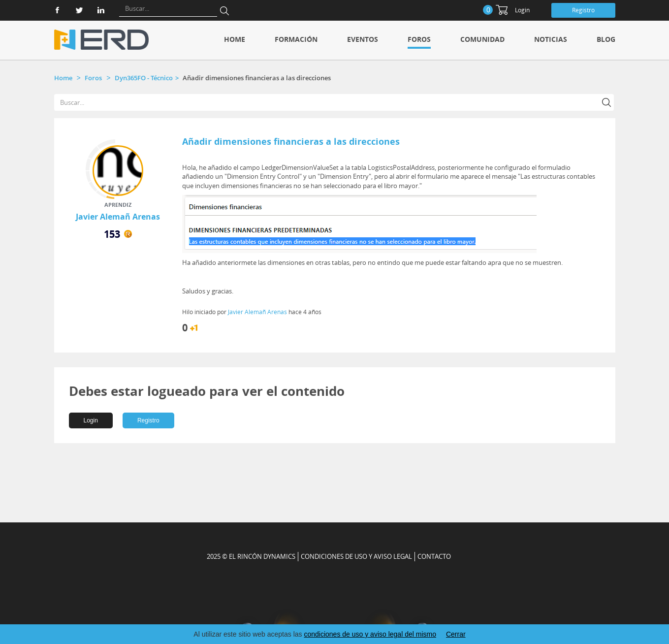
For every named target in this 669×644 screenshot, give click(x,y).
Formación (296, 39)
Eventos (363, 39)
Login (522, 10)
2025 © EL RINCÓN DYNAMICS (251, 556)
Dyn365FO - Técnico (144, 78)
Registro (583, 10)
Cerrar (456, 634)
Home (235, 39)
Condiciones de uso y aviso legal (356, 556)
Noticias (551, 39)
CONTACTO (434, 556)
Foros (419, 39)
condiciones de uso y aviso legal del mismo (370, 634)
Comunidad (482, 39)
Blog (606, 39)
